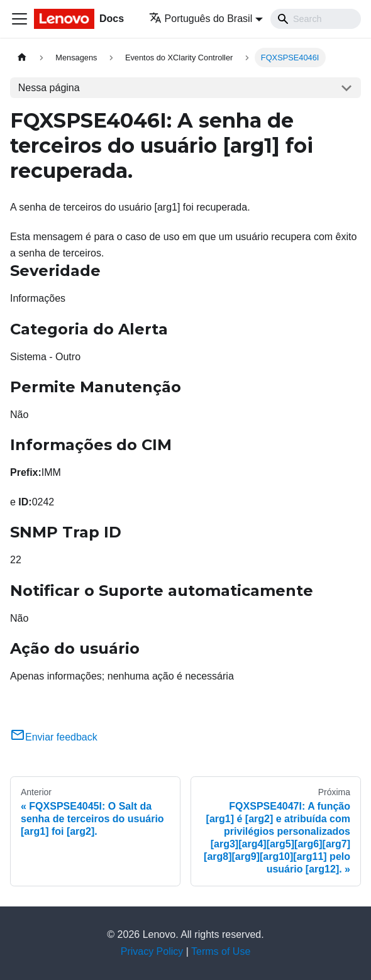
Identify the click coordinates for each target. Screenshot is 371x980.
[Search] (316, 19)
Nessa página (49, 88)
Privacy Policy (152, 951)
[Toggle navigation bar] (19, 19)
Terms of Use (221, 951)
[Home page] (22, 58)
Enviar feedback (54, 737)
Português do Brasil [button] (201, 19)
